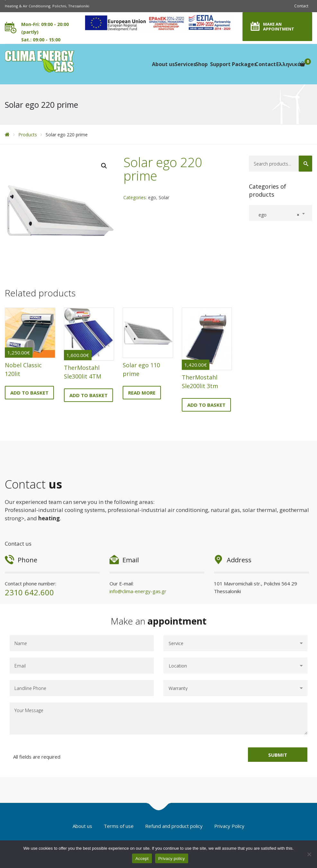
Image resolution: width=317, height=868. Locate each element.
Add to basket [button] (29, 393)
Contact (301, 6)
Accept (142, 859)
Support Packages (232, 64)
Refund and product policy (174, 826)
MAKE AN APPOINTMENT (279, 26)
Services (185, 64)
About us (163, 64)
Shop (201, 64)
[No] (309, 854)
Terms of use (119, 826)
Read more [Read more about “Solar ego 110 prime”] (142, 393)
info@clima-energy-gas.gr (138, 591)
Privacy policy (172, 859)
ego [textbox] (277, 215)
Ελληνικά (288, 64)
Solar (164, 197)
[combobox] (281, 213)
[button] (104, 166)
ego (152, 197)
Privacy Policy (229, 826)
